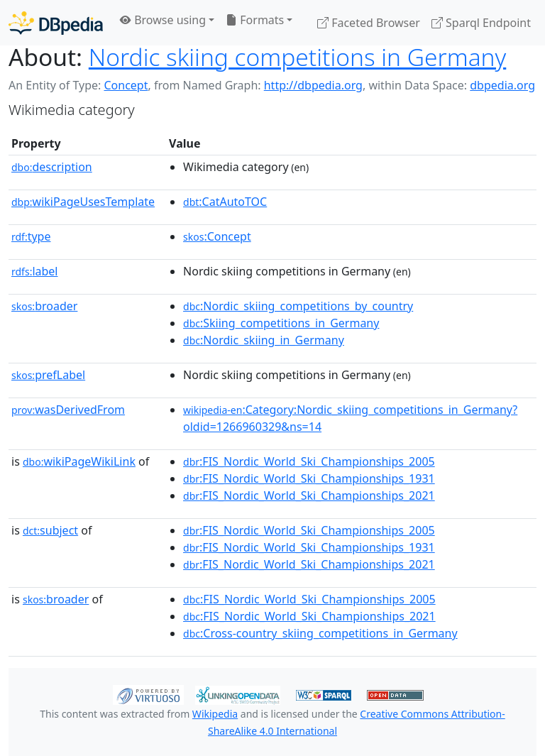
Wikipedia (215, 714)
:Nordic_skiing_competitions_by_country (298, 306)
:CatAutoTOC (225, 202)
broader (44, 306)
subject (50, 530)
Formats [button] (255, 20)
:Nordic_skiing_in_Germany (264, 340)
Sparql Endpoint (481, 23)
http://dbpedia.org (313, 85)
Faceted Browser (369, 23)
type (31, 236)
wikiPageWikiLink (79, 461)
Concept (126, 85)
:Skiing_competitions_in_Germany (281, 323)
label (35, 271)
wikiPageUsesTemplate (83, 202)
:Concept (217, 236)
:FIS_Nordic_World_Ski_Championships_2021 (309, 495)
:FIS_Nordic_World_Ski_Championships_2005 (309, 461)
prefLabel (48, 375)
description (52, 167)
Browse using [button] (163, 20)
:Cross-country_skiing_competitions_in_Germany (320, 633)
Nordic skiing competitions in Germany (297, 57)
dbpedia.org (502, 85)
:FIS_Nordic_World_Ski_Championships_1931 (309, 478)
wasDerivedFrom (68, 410)
